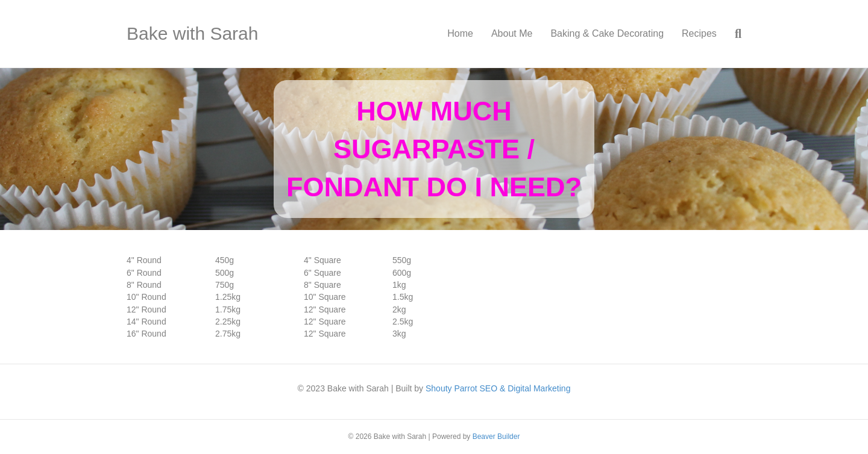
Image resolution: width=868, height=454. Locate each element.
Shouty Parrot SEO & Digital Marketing (498, 388)
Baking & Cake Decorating (607, 33)
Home (460, 33)
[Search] (734, 34)
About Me (512, 33)
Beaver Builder (496, 437)
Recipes (699, 33)
